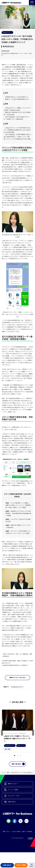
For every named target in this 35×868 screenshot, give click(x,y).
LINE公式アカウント (14, 74)
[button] (33, 733)
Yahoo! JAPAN (16, 831)
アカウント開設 (21, 865)
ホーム (3, 773)
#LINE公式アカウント (17, 687)
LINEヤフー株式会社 (27, 831)
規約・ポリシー (7, 831)
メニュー (32, 3)
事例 (8, 773)
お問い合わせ (7, 865)
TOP (31, 838)
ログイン (32, 866)
